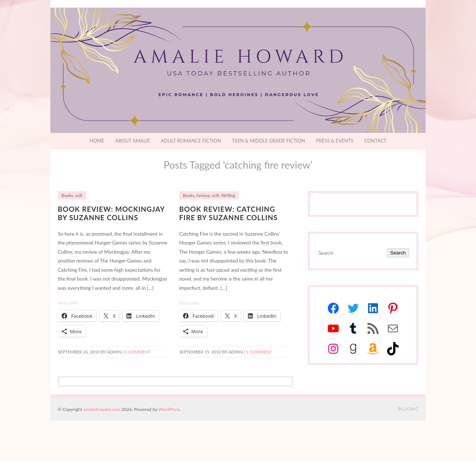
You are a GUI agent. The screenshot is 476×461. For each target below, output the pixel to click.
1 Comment (259, 352)
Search (398, 253)
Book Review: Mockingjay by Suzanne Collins (111, 213)
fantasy (203, 195)
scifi (79, 195)
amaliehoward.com (102, 409)
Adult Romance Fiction (191, 141)
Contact (375, 141)
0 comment (138, 352)
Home (97, 141)
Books (67, 195)
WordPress (169, 409)
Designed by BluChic (408, 409)
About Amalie (132, 141)
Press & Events (335, 141)
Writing (228, 195)
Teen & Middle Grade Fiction (269, 141)
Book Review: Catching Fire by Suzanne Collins (228, 213)
